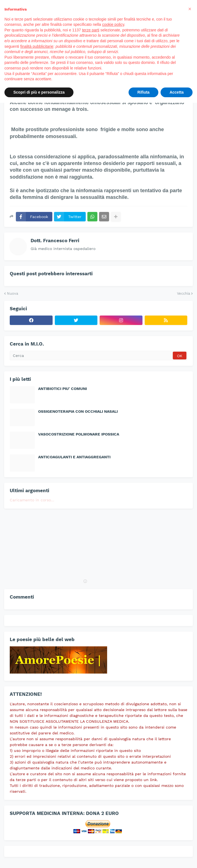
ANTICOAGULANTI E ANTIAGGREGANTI (74, 457)
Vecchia (184, 293)
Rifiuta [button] (144, 92)
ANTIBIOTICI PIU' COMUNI (62, 389)
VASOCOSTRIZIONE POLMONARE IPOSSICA (79, 434)
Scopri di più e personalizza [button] (39, 92)
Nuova (13, 293)
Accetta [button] (177, 92)
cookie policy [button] (113, 24)
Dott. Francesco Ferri (55, 241)
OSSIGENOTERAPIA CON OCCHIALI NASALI (78, 411)
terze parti (91, 30)
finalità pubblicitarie (37, 46)
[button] (190, 9)
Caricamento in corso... (32, 500)
